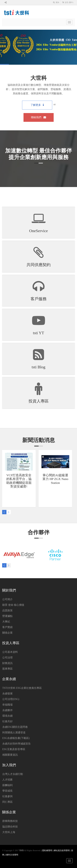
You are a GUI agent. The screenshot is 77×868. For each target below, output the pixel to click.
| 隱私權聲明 (47, 851)
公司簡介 (7, 599)
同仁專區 (7, 802)
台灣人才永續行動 (13, 774)
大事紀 (6, 622)
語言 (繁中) (68, 2)
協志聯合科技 (10, 827)
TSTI (22, 851)
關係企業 (7, 633)
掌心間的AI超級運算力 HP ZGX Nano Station (55, 479)
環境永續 (7, 716)
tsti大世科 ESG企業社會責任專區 (22, 688)
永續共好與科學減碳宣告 (16, 744)
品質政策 (7, 610)
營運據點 (7, 616)
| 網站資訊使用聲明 (61, 851)
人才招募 (7, 780)
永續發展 (7, 694)
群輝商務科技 (10, 821)
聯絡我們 (38, 117)
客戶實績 (7, 627)
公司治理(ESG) (11, 699)
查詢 (56, 2)
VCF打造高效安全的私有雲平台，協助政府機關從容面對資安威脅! (19, 481)
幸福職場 (7, 705)
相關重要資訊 (10, 755)
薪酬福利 (7, 785)
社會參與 (7, 796)
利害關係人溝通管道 (14, 733)
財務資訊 (7, 663)
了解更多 (37, 105)
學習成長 (7, 791)
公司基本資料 (10, 652)
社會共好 (7, 721)
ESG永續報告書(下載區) (16, 738)
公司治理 (7, 658)
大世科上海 (9, 832)
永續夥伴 (7, 710)
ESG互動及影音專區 (14, 749)
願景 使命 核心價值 (13, 605)
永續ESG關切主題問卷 (15, 727)
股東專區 (7, 669)
